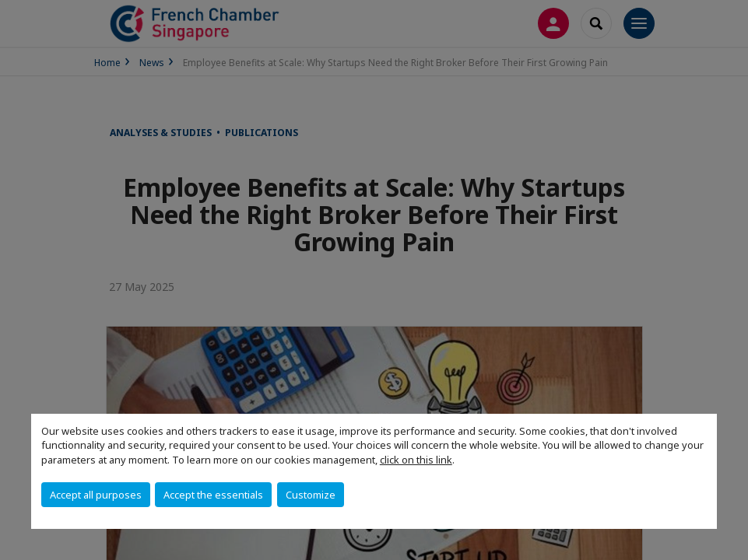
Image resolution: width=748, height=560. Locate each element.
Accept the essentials (213, 495)
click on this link (416, 460)
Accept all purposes (96, 495)
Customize (311, 495)
